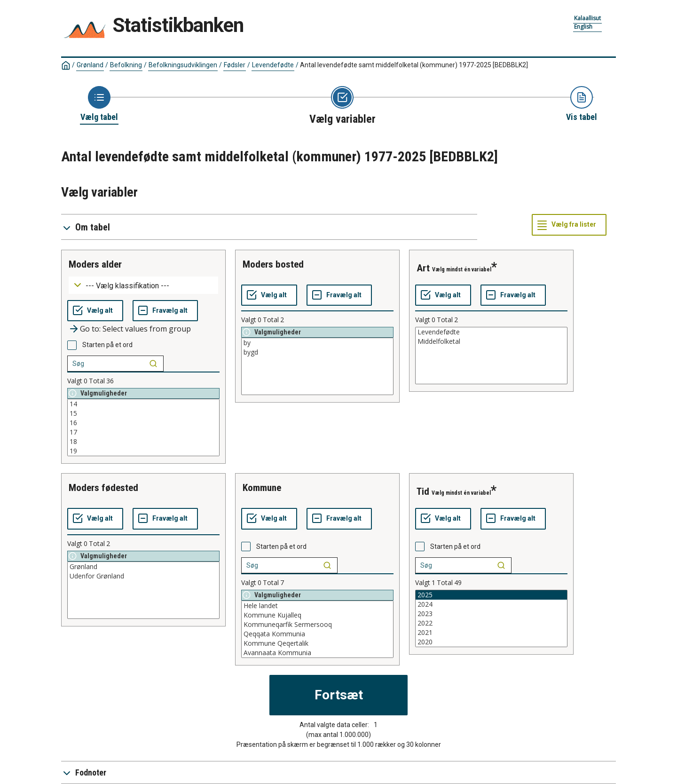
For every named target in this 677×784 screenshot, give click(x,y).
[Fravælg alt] (165, 311)
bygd (317, 352)
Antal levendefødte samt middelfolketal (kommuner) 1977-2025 (414, 65)
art (423, 268)
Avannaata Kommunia (317, 653)
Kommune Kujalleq (317, 615)
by (317, 343)
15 (143, 413)
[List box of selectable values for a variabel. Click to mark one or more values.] (143, 428)
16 (143, 423)
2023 (491, 614)
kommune (262, 488)
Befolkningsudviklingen (183, 65)
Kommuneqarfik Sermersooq (317, 625)
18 (143, 442)
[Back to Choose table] (99, 104)
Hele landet (317, 606)
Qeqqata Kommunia (317, 634)
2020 (491, 642)
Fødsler (235, 65)
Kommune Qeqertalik (317, 643)
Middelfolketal (491, 341)
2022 (491, 623)
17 (143, 432)
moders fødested (103, 488)
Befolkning (126, 65)
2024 (491, 604)
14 (143, 404)
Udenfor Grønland (143, 576)
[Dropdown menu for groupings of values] (143, 285)
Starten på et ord (107, 345)
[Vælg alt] (95, 311)
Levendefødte (273, 65)
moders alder (95, 264)
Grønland (90, 65)
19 (143, 451)
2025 (491, 595)
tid (423, 491)
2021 (491, 633)
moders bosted (273, 264)
